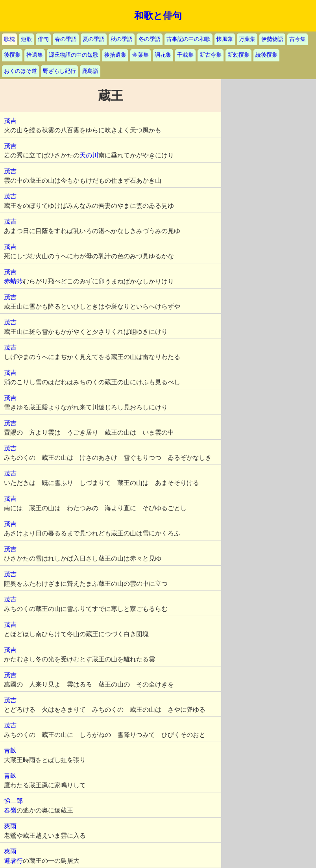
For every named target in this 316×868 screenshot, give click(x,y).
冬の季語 (150, 39)
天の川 (89, 155)
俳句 (43, 39)
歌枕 (9, 39)
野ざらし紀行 (59, 71)
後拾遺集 (115, 55)
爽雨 (10, 826)
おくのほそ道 (20, 71)
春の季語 (66, 39)
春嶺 (10, 810)
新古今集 (211, 55)
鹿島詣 (90, 71)
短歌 (26, 39)
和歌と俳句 (158, 16)
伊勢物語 (272, 39)
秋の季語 (122, 39)
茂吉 (10, 121)
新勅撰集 (238, 55)
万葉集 (247, 39)
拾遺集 (35, 55)
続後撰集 (266, 55)
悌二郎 (13, 801)
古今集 (298, 39)
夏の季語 (94, 39)
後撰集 (12, 55)
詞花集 (163, 55)
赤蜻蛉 (13, 281)
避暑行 (13, 861)
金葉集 (140, 55)
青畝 (10, 750)
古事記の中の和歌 (188, 39)
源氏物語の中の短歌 (74, 55)
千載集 (185, 55)
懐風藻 (225, 39)
